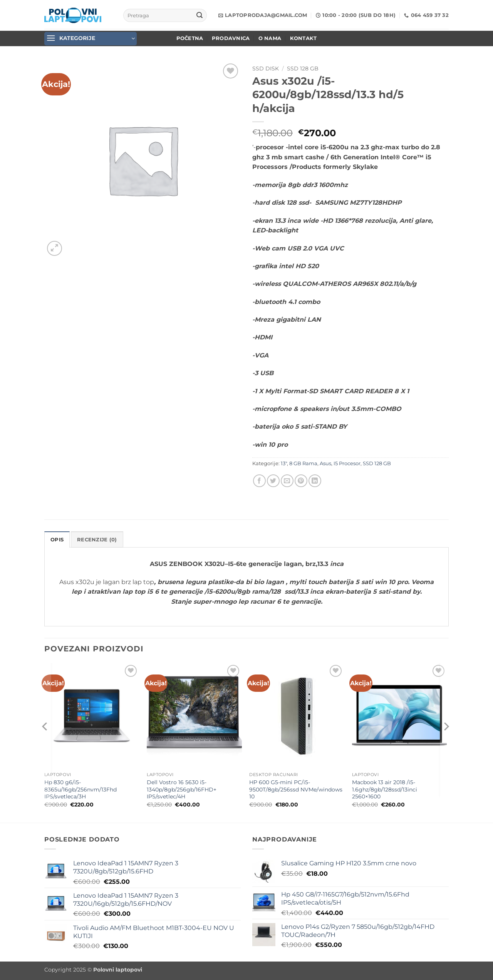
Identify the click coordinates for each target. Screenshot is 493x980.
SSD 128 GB (303, 68)
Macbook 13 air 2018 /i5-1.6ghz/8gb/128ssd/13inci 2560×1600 (385, 789)
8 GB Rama (303, 463)
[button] (91, 39)
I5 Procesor (347, 463)
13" (284, 463)
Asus (325, 463)
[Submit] (200, 15)
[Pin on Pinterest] (301, 481)
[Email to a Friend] (287, 481)
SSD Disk (266, 68)
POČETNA (190, 38)
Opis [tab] (57, 540)
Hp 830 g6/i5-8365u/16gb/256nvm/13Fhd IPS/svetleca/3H (80, 789)
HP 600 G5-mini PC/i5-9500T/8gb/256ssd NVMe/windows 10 (296, 789)
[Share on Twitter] (273, 481)
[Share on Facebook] (259, 481)
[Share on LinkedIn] (315, 481)
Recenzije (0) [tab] (97, 540)
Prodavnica (231, 38)
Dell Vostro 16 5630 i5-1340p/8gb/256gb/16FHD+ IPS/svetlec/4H (182, 789)
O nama (270, 38)
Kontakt (304, 38)
